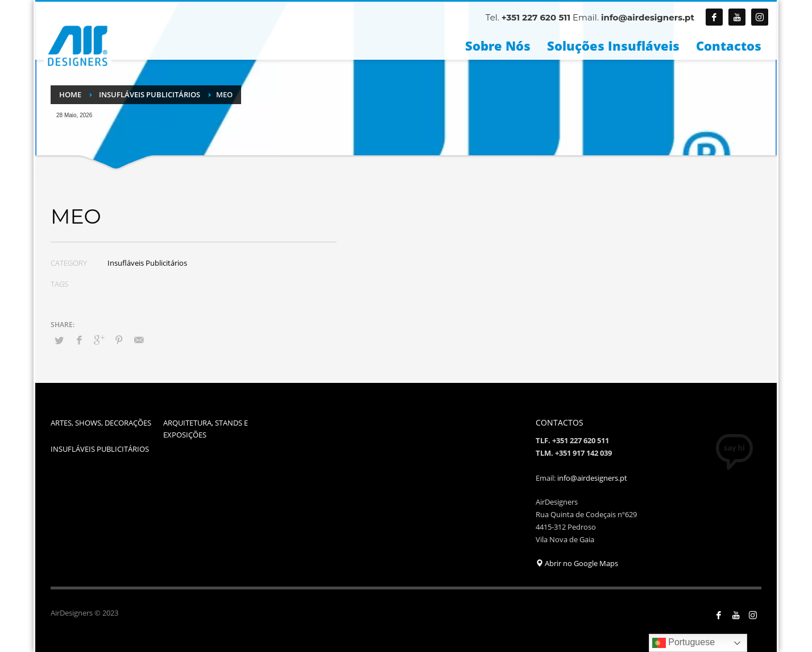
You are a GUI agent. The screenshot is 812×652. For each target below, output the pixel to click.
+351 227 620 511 (536, 17)
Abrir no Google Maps (577, 563)
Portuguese (683, 643)
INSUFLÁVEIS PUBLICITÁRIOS (100, 449)
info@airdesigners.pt (648, 17)
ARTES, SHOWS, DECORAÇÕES (101, 423)
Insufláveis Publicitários (147, 263)
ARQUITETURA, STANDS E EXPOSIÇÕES (206, 429)
